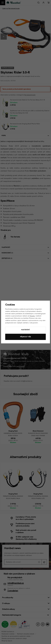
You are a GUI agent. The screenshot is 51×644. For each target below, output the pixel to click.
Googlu (32, 316)
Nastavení (25, 330)
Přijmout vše (25, 337)
